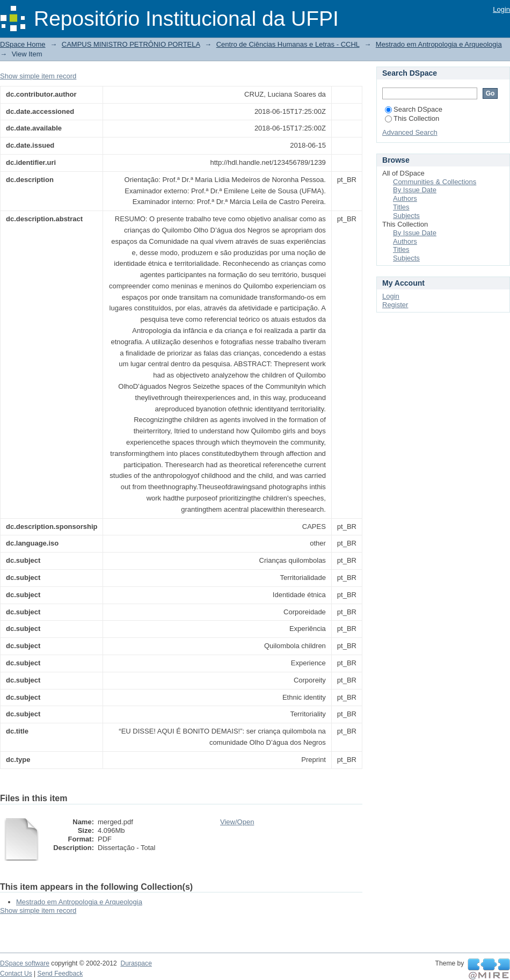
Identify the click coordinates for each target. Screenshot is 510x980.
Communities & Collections (435, 182)
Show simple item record (38, 76)
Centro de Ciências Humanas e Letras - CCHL (288, 44)
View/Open (237, 822)
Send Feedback (60, 974)
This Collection (412, 118)
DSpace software (25, 963)
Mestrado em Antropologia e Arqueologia (439, 44)
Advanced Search (410, 132)
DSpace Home (23, 44)
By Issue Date (415, 190)
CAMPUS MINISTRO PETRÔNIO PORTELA (131, 44)
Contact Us (16, 974)
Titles (401, 207)
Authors (405, 198)
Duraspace (136, 963)
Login (501, 9)
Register (395, 305)
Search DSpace (414, 109)
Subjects (406, 216)
